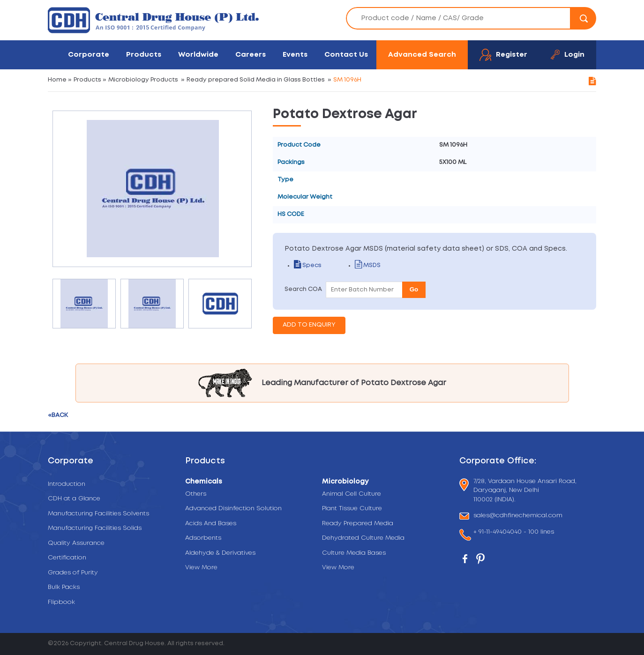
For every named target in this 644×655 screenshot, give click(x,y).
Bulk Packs (64, 587)
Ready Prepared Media (358, 524)
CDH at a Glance (74, 499)
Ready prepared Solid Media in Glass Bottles (256, 80)
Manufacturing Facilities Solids (95, 528)
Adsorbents (203, 538)
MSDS (368, 265)
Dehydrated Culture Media (363, 538)
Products (144, 55)
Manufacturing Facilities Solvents (98, 514)
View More (201, 568)
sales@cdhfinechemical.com (518, 516)
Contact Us (346, 55)
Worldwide (198, 55)
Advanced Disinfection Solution (233, 509)
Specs (308, 265)
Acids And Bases (211, 524)
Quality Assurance (76, 543)
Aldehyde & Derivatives (220, 553)
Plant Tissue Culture (352, 509)
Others (196, 494)
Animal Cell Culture (352, 494)
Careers (251, 55)
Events (295, 55)
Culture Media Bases (354, 553)
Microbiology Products (143, 80)
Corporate (89, 55)
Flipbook (61, 602)
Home (57, 80)
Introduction (67, 484)
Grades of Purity (73, 573)
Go (414, 289)
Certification (67, 558)
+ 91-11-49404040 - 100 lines (514, 533)
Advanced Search (422, 55)
